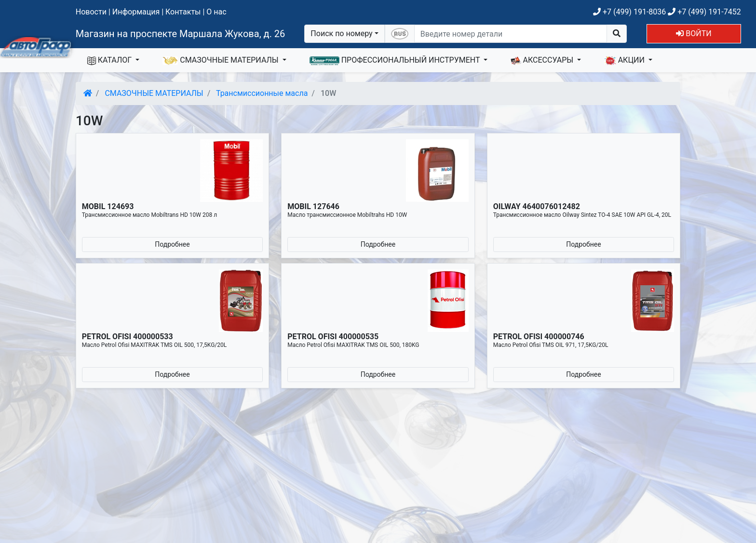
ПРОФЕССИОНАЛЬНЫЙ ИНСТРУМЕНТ (396, 60)
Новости (91, 12)
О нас (216, 12)
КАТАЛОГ (110, 60)
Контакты (183, 12)
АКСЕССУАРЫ (543, 60)
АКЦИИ (625, 60)
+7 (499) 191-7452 (704, 12)
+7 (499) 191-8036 (629, 12)
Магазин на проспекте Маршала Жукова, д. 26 (181, 34)
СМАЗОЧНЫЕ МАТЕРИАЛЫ (221, 60)
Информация (136, 12)
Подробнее (172, 244)
